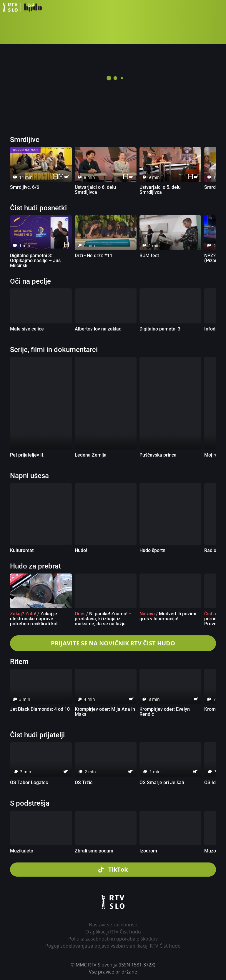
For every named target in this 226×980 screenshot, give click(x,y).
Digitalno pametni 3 (160, 329)
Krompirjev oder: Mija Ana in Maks (105, 712)
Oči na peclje (30, 281)
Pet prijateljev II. (27, 455)
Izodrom (148, 851)
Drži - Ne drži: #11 (94, 256)
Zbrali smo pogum (94, 851)
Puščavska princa (158, 455)
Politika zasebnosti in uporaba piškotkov (113, 939)
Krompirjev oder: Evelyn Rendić (165, 712)
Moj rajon (214, 455)
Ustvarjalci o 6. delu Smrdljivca (95, 190)
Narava (147, 614)
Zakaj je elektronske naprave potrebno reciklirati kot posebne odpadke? (34, 621)
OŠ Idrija (213, 782)
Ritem (19, 662)
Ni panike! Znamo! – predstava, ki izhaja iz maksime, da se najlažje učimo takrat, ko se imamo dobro (103, 624)
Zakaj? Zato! (23, 614)
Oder (80, 614)
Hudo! (81, 550)
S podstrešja (30, 803)
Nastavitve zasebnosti (113, 925)
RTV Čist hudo (23, 7)
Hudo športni (153, 550)
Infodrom (214, 329)
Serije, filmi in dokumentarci (54, 350)
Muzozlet (214, 851)
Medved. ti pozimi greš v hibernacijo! (168, 616)
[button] (219, 7)
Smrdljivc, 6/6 (25, 187)
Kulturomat (22, 550)
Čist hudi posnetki (38, 208)
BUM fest (149, 256)
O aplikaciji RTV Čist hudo (113, 932)
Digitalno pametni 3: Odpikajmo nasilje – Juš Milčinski (35, 261)
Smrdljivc (25, 140)
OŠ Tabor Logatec (29, 782)
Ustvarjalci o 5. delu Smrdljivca (160, 190)
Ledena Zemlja (91, 455)
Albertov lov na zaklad (98, 329)
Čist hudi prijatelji (37, 735)
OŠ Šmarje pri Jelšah (162, 782)
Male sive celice (27, 329)
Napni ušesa (29, 476)
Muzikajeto (22, 851)
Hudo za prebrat (35, 566)
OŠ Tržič (84, 782)
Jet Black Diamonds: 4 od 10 (40, 709)
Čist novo (214, 614)
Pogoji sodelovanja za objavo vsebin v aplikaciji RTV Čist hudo (113, 946)
